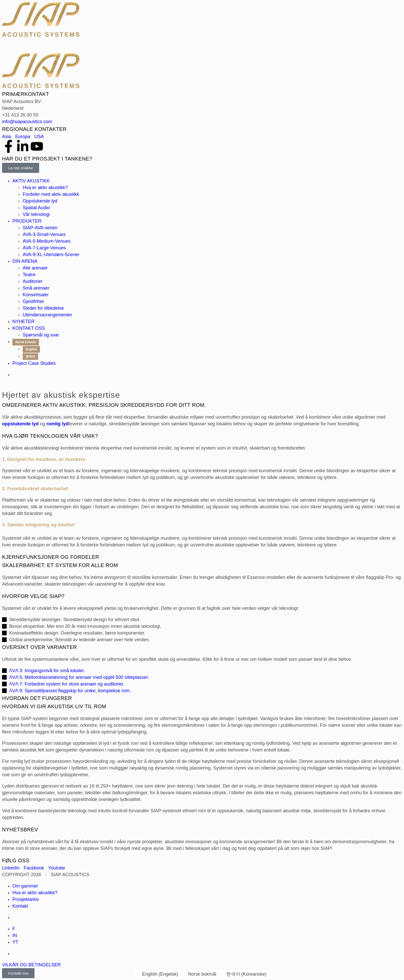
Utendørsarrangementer (47, 315)
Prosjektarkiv (26, 899)
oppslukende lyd (20, 424)
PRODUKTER (27, 221)
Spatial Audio (36, 208)
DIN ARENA (25, 261)
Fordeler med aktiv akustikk (51, 194)
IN (15, 935)
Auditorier (33, 281)
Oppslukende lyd (40, 201)
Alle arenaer (35, 268)
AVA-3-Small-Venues (44, 234)
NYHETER (23, 322)
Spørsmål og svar (41, 335)
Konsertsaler (36, 295)
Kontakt (20, 906)
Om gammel (25, 886)
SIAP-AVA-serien (40, 228)
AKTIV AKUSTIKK (31, 181)
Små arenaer (36, 288)
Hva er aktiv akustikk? (45, 188)
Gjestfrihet (33, 301)
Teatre (29, 275)
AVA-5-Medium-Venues (47, 241)
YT (15, 942)
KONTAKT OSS (29, 328)
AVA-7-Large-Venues (44, 248)
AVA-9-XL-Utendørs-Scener (51, 255)
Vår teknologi (36, 214)
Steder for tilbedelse (43, 308)
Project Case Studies (34, 363)
